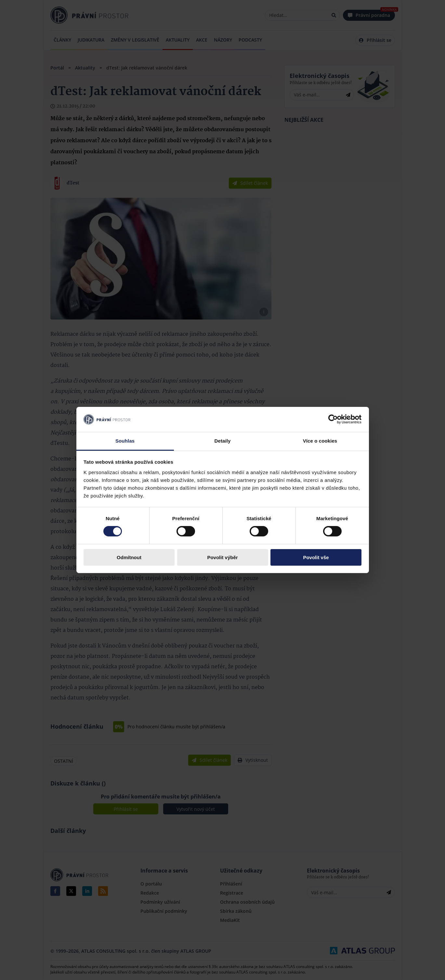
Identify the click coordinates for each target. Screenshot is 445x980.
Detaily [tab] (223, 441)
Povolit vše (316, 557)
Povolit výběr (222, 557)
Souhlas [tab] (125, 441)
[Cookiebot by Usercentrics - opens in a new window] (333, 419)
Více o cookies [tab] (320, 441)
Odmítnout (129, 557)
